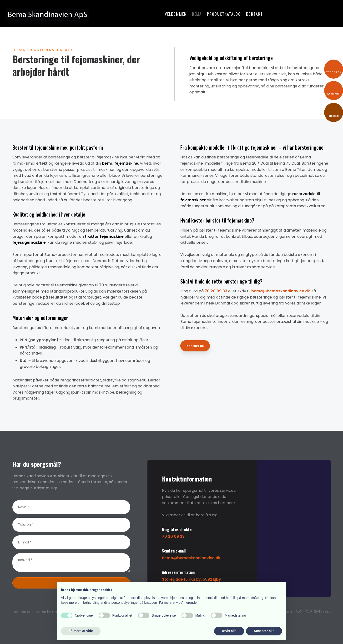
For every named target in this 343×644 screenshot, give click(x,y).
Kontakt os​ (195, 346)
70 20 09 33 (216, 291)
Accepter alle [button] (264, 631)
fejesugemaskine (29, 242)
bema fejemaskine (120, 163)
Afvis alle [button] (229, 631)
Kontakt (255, 14)
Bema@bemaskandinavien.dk (191, 558)
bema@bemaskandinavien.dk (281, 291)
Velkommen (176, 14)
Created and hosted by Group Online (43, 612)
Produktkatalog (224, 14)
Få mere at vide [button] (81, 631)
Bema (197, 14)
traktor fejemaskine (104, 236)
